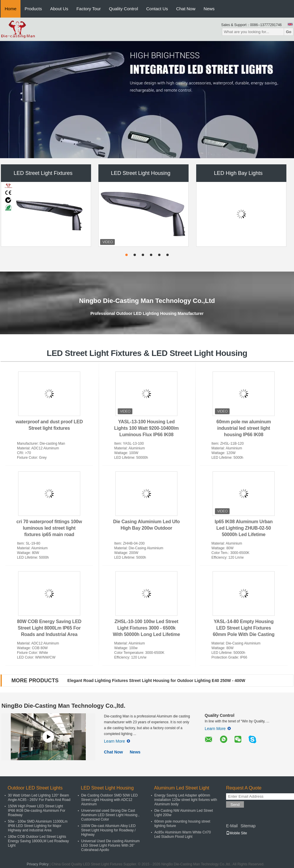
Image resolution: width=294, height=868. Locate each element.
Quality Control (123, 9)
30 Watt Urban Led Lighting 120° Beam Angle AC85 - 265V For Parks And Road (39, 798)
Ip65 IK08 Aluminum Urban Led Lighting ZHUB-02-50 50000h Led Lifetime (244, 528)
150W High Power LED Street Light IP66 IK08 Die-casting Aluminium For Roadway (37, 811)
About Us (59, 9)
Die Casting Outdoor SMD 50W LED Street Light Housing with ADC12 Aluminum (109, 800)
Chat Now (186, 9)
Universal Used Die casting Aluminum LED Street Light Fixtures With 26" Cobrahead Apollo (110, 845)
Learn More (117, 741)
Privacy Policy (38, 864)
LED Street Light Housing (141, 173)
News (209, 9)
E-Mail (232, 826)
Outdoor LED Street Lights (35, 788)
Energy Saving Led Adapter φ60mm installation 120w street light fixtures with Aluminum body (186, 800)
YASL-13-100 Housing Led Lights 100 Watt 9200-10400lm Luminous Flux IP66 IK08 (147, 428)
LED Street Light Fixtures (43, 173)
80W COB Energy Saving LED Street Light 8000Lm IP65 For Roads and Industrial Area (49, 628)
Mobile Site (236, 833)
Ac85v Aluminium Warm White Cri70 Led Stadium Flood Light (183, 834)
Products (33, 9)
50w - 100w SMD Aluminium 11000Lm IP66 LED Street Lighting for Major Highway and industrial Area (38, 826)
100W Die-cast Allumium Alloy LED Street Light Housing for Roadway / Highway (108, 830)
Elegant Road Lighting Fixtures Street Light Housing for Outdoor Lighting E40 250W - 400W (156, 681)
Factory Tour (89, 9)
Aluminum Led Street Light (182, 788)
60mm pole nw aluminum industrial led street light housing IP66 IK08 (244, 428)
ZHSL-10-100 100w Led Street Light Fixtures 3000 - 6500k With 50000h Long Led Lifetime (146, 628)
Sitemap (248, 826)
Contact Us (157, 9)
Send (235, 805)
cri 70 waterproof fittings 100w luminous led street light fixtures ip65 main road (49, 528)
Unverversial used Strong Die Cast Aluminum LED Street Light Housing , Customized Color (110, 815)
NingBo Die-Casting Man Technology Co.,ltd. (63, 706)
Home (11, 9)
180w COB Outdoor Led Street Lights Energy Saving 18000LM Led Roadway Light (38, 841)
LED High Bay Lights (238, 173)
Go (289, 32)
